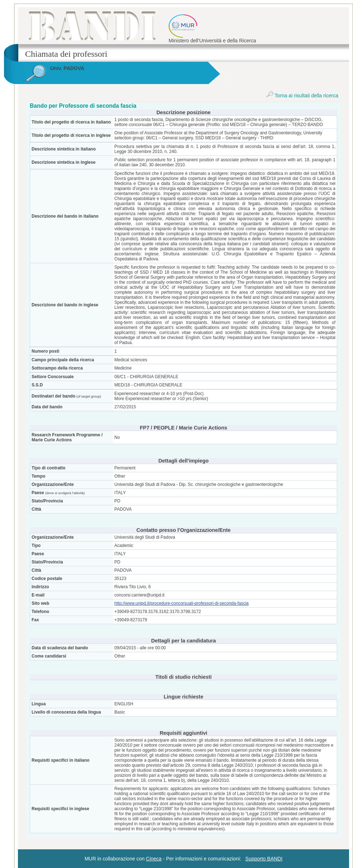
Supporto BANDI (264, 859)
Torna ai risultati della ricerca (302, 96)
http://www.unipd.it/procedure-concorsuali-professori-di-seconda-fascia (182, 603)
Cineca (154, 859)
